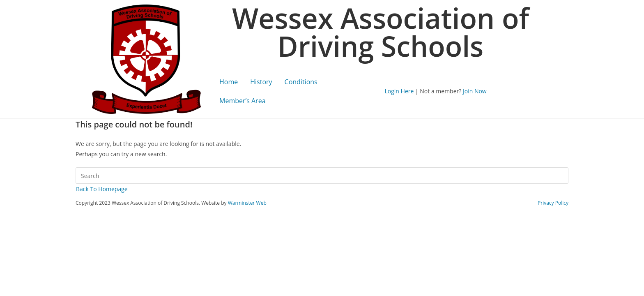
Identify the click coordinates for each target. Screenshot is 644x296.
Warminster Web (247, 203)
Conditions (301, 82)
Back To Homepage (102, 189)
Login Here (399, 91)
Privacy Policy (553, 203)
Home (229, 82)
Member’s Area (243, 101)
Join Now (475, 91)
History (261, 82)
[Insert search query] (322, 176)
